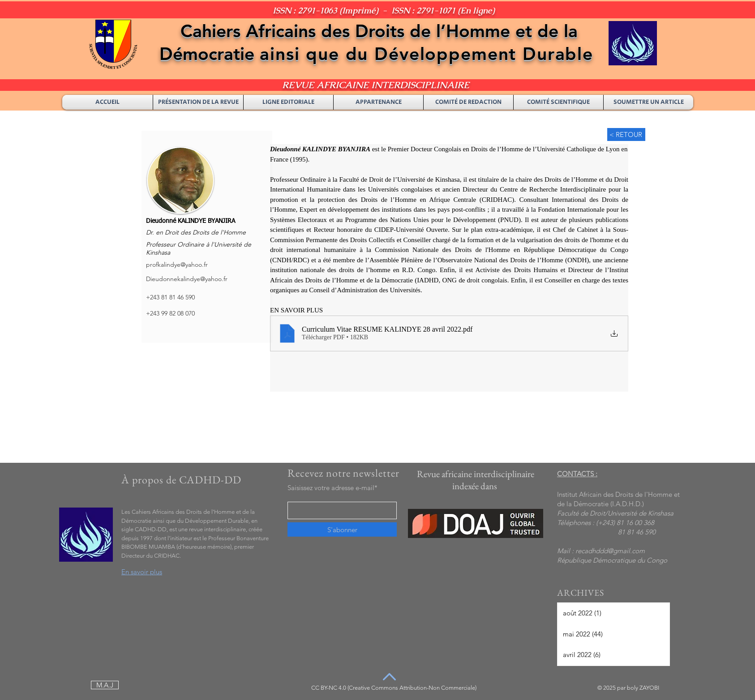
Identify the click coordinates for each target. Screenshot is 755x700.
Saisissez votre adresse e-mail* (332, 488)
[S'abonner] (342, 529)
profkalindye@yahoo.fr (177, 265)
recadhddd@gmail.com (610, 551)
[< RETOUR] (626, 134)
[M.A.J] (105, 685)
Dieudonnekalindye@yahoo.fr (187, 279)
